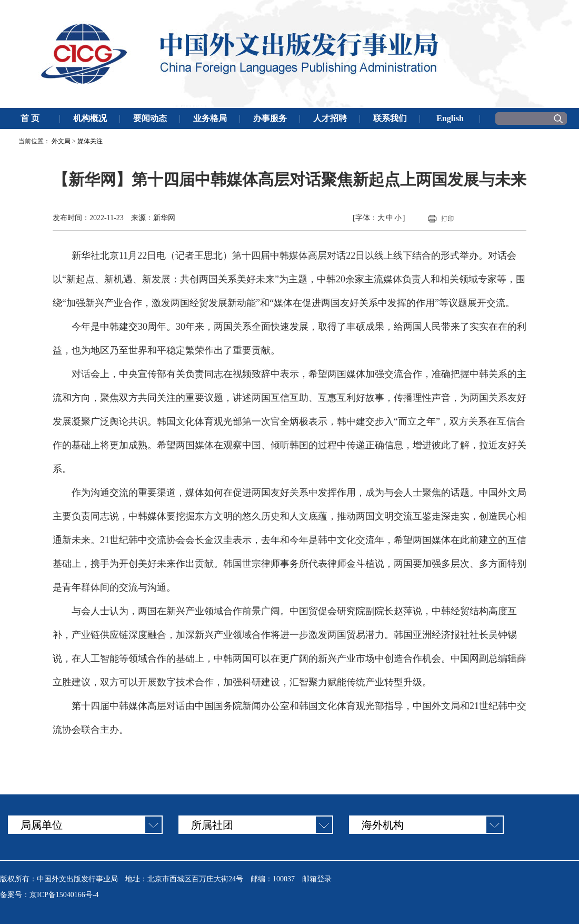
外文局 (61, 141)
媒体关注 (90, 141)
